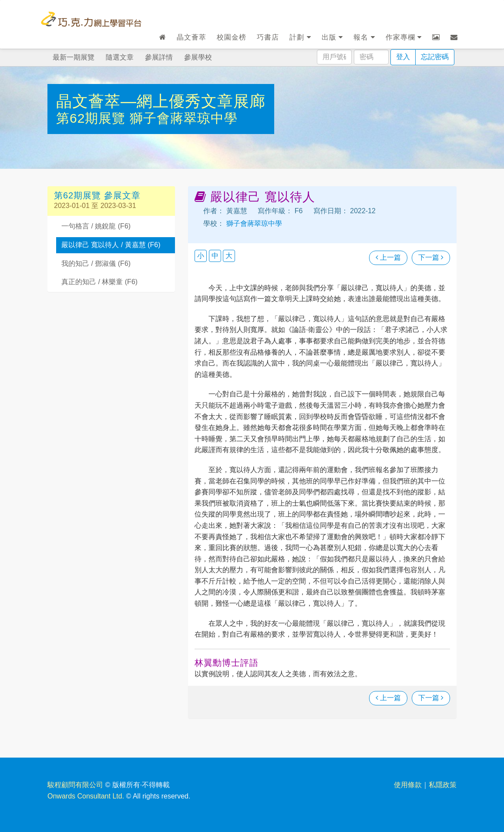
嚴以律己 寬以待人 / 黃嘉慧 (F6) (111, 245)
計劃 (300, 37)
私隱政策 (443, 785)
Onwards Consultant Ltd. (86, 796)
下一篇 (431, 257)
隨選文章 (120, 57)
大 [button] (229, 256)
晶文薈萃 (192, 37)
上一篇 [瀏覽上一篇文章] (388, 257)
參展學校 (198, 57)
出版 (332, 37)
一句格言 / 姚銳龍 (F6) (96, 226)
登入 (403, 57)
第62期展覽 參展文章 (97, 195)
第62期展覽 (93, 118)
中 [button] (215, 256)
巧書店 (268, 37)
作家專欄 (404, 37)
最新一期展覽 (74, 57)
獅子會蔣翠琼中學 (184, 118)
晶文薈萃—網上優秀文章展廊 (161, 101)
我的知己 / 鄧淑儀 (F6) (96, 263)
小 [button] (201, 256)
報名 (364, 37)
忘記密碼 (435, 57)
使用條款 (408, 785)
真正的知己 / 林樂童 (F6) (99, 282)
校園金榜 (232, 37)
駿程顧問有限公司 (75, 785)
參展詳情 (159, 57)
